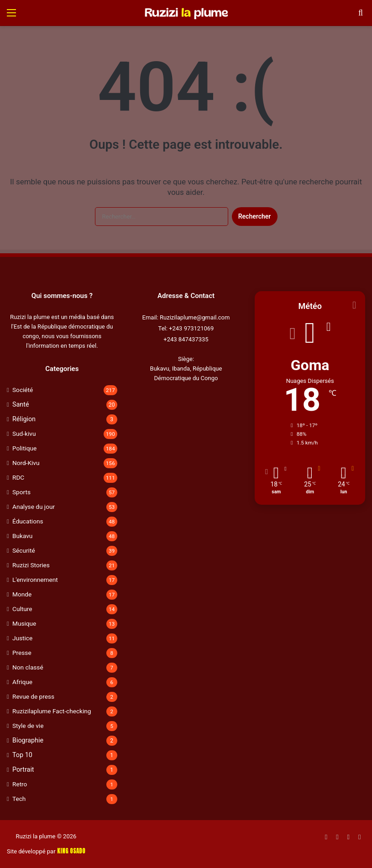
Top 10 (22, 755)
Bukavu (22, 536)
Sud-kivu (24, 434)
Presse (22, 653)
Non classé (28, 667)
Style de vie (28, 726)
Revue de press (33, 696)
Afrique (22, 682)
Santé (21, 404)
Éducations (28, 521)
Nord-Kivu (26, 463)
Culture (22, 609)
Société (23, 390)
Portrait (23, 769)
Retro (20, 784)
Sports (21, 492)
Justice (22, 638)
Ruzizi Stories (31, 565)
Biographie (28, 740)
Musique (24, 623)
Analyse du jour (34, 507)
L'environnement (35, 580)
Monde (22, 594)
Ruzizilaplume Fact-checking (52, 711)
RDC (18, 477)
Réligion (24, 419)
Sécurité (24, 550)
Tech (19, 799)
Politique (24, 448)
